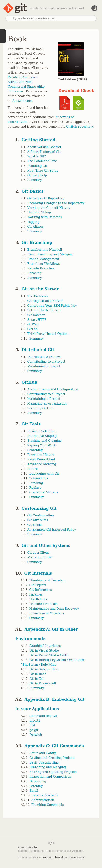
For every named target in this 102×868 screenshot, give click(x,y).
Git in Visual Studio (44, 650)
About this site (27, 847)
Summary (35, 180)
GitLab (33, 329)
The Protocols (38, 296)
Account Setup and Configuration (53, 389)
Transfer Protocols (43, 604)
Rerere (33, 469)
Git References (40, 590)
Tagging (34, 222)
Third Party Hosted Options (48, 334)
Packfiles (36, 594)
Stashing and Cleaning (45, 441)
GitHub (29, 382)
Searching (35, 450)
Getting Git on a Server (45, 301)
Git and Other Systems (46, 545)
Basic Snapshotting (44, 762)
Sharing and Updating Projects (53, 772)
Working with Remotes (45, 217)
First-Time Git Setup (43, 171)
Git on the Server (40, 289)
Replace (35, 488)
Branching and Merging (48, 767)
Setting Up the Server (44, 310)
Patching (36, 786)
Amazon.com (22, 101)
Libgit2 (35, 721)
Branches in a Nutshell (45, 250)
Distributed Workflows (44, 357)
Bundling (36, 483)
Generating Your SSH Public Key (52, 306)
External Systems (45, 795)
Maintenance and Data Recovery (54, 609)
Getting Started (38, 140)
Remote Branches (41, 268)
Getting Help (37, 175)
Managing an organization (47, 403)
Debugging (38, 781)
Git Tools (31, 424)
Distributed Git (38, 350)
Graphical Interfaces (45, 646)
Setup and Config (43, 753)
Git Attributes (38, 520)
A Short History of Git (44, 152)
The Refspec (38, 599)
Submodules (38, 478)
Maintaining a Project (44, 366)
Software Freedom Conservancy (64, 858)
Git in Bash (38, 674)
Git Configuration (41, 515)
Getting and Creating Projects (52, 758)
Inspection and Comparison (50, 777)
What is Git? (37, 156)
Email (34, 791)
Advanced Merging (42, 464)
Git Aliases (36, 227)
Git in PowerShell (43, 683)
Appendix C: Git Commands (54, 746)
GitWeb (33, 324)
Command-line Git (43, 716)
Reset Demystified (41, 459)
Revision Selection (41, 431)
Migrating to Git (40, 557)
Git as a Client (38, 553)
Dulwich (36, 735)
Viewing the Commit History (49, 208)
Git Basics (33, 191)
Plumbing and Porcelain (47, 580)
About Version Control (44, 147)
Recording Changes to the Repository (56, 203)
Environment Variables (46, 613)
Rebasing (34, 273)
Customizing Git (39, 508)
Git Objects (38, 585)
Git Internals (38, 573)
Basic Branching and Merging (50, 254)
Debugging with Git (44, 474)
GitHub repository (80, 127)
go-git (34, 730)
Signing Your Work (42, 445)
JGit (32, 725)
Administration (43, 800)
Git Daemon (36, 315)
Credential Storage (44, 492)
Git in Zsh (37, 679)
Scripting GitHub (40, 408)
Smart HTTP (37, 320)
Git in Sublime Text (44, 669)
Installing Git (37, 166)
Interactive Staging (42, 436)
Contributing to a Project (46, 362)
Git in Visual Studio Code (49, 655)
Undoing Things (40, 212)
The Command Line (42, 161)
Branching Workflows (44, 264)
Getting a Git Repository (46, 198)
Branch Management (43, 259)
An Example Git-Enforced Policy (52, 530)
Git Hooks (35, 525)
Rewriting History (41, 455)
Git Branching (37, 242)
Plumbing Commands (48, 805)
